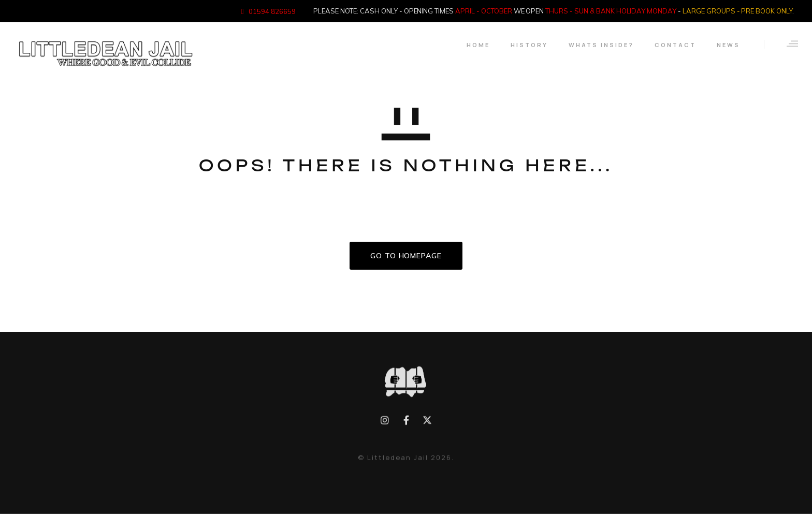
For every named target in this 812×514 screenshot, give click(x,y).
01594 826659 (272, 11)
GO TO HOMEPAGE (406, 256)
